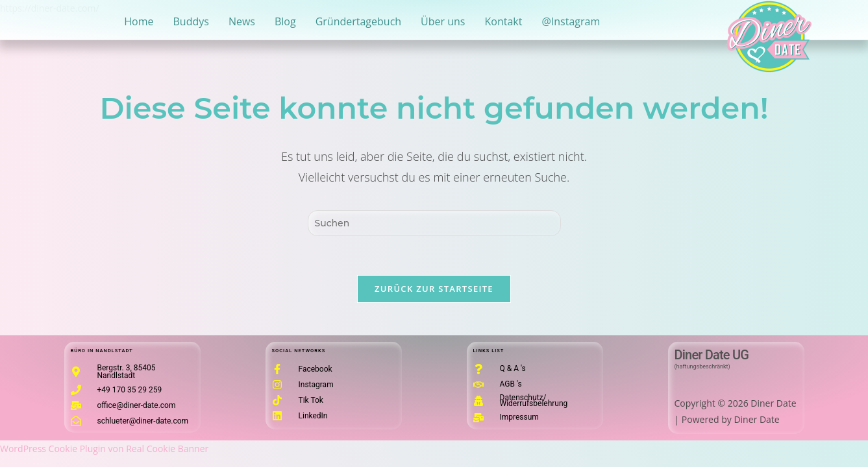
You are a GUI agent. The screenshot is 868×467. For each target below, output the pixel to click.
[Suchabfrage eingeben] (434, 223)
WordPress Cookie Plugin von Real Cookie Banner (104, 449)
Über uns (443, 21)
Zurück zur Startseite (434, 289)
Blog (285, 21)
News (242, 21)
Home (139, 21)
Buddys (191, 21)
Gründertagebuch (358, 21)
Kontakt (504, 21)
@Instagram (571, 21)
